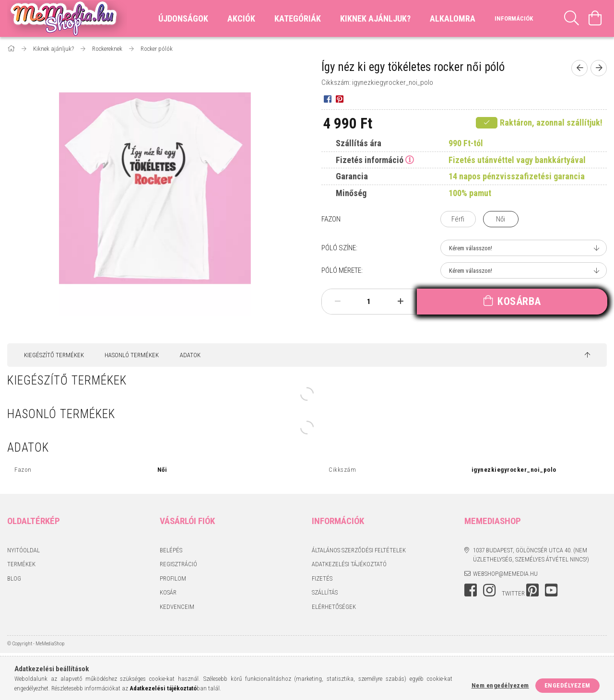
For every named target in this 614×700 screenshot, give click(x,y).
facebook (471, 590)
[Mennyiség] (369, 302)
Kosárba (519, 301)
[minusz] (337, 301)
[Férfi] (458, 219)
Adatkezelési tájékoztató (349, 564)
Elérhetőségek (334, 607)
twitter (513, 593)
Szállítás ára (359, 143)
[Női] (501, 219)
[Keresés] (572, 18)
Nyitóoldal (24, 550)
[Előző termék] (579, 68)
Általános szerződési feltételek (359, 550)
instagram (489, 590)
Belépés (171, 550)
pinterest (532, 590)
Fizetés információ (370, 160)
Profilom (173, 578)
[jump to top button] (587, 355)
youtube (551, 590)
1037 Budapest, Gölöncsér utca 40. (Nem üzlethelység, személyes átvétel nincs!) (531, 555)
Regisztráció (178, 564)
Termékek (21, 564)
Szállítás (325, 592)
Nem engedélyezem (500, 685)
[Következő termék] (599, 68)
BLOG (14, 578)
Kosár (168, 592)
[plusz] (400, 301)
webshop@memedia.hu (505, 574)
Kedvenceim (177, 607)
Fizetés (322, 578)
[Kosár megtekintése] (595, 18)
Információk (514, 18)
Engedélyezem (567, 685)
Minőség (351, 193)
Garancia (352, 176)
